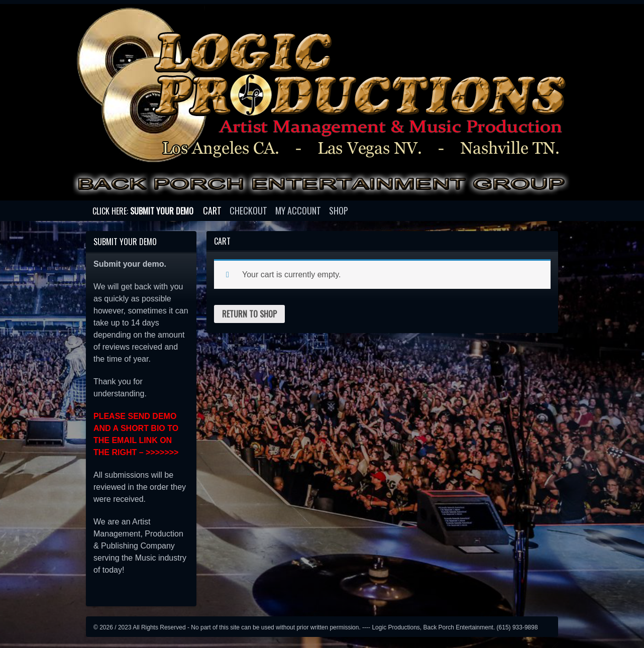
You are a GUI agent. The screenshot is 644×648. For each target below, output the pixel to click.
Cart (212, 210)
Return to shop (249, 314)
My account (298, 210)
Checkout (248, 210)
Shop (339, 210)
